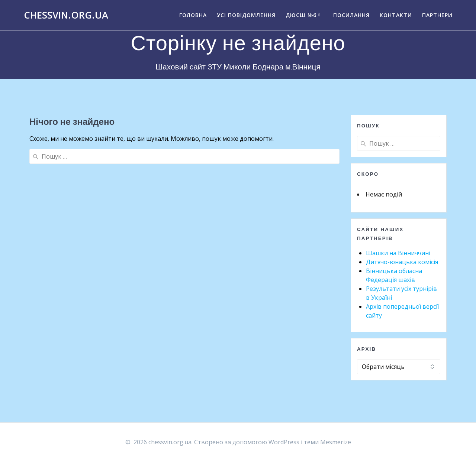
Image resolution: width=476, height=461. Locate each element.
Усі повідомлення (246, 15)
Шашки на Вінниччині (398, 253)
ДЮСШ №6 (301, 15)
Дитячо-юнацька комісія (402, 262)
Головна (193, 15)
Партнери (437, 15)
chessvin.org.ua (66, 15)
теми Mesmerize (327, 442)
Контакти (396, 15)
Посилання (351, 15)
